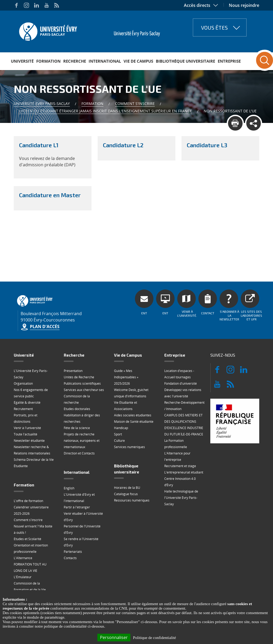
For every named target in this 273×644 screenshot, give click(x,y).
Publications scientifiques (82, 383)
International (105, 61)
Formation (48, 61)
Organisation (23, 383)
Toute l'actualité (26, 434)
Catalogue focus (126, 494)
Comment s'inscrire (135, 103)
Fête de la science (77, 428)
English (69, 488)
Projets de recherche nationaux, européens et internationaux (82, 441)
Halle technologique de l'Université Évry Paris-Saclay (181, 498)
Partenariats (73, 552)
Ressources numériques (132, 500)
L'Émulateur (23, 577)
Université (22, 61)
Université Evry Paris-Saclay (42, 103)
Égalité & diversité (27, 402)
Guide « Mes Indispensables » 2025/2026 (126, 377)
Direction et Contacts (79, 453)
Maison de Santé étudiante (134, 422)
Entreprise (229, 61)
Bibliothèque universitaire (185, 61)
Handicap (121, 428)
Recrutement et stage (180, 466)
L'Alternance (23, 558)
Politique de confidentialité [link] (154, 638)
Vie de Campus (138, 61)
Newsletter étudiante (29, 441)
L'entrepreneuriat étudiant (184, 472)
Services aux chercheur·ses (84, 390)
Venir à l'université (27, 428)
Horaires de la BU (127, 488)
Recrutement (23, 409)
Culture (119, 441)
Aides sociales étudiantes (133, 415)
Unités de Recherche (79, 377)
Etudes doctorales (77, 409)
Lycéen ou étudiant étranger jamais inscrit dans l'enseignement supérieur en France (106, 111)
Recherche (75, 61)
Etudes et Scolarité (28, 539)
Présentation (73, 371)
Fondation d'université (181, 383)
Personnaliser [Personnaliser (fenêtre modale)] (114, 637)
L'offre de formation (28, 501)
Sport (118, 434)
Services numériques (129, 447)
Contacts (70, 558)
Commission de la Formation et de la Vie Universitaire (30, 590)
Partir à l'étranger (77, 507)
